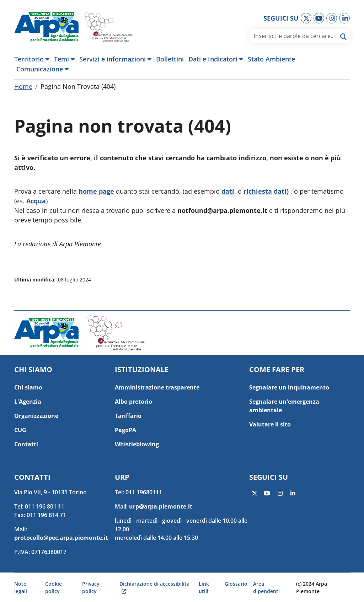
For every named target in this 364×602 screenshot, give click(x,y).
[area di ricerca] (293, 36)
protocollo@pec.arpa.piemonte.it (61, 538)
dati (228, 191)
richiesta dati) (266, 191)
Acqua (36, 201)
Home (23, 86)
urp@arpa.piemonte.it (161, 506)
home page (96, 191)
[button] (33, 59)
